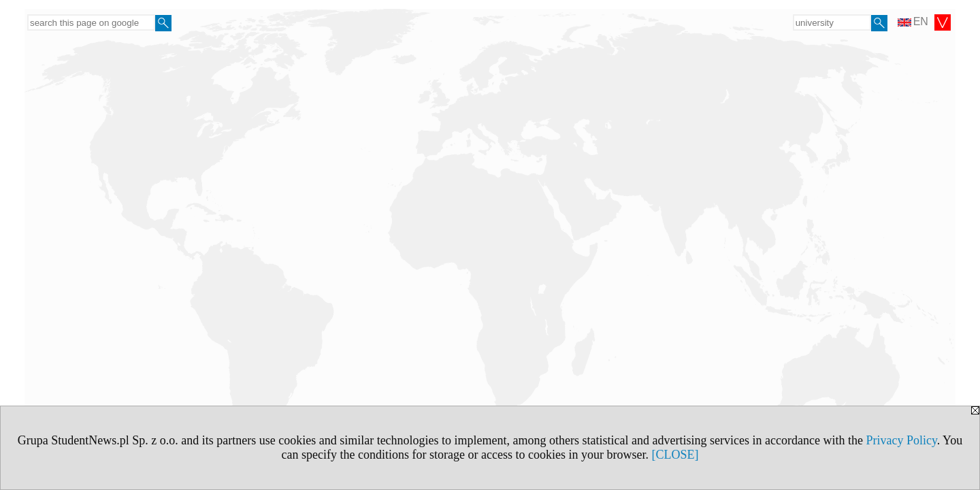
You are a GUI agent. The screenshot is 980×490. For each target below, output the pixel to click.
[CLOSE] (675, 455)
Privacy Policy (901, 440)
